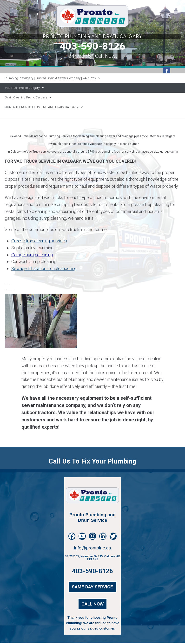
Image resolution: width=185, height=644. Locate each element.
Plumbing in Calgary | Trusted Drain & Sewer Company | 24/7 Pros (53, 78)
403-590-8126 (92, 46)
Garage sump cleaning (32, 255)
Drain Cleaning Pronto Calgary (28, 97)
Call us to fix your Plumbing (92, 474)
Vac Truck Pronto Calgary (24, 88)
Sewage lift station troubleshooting (44, 268)
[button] (92, 588)
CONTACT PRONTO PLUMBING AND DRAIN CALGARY (44, 107)
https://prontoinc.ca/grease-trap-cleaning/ (10, 289)
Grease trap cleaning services (39, 241)
